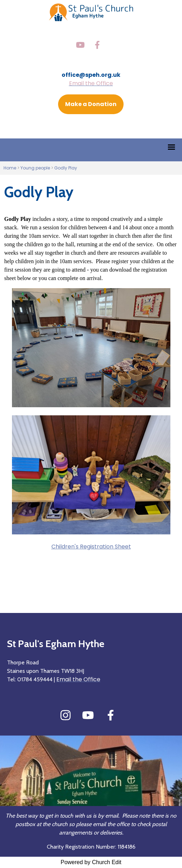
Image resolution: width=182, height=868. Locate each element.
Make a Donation (91, 104)
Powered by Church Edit (91, 862)
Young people (35, 168)
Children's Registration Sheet (91, 547)
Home (10, 168)
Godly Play (66, 168)
